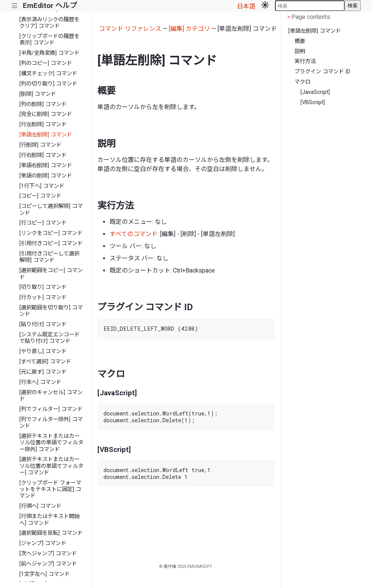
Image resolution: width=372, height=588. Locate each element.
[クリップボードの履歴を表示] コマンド (49, 40)
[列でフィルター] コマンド (51, 409)
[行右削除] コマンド (43, 155)
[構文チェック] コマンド (48, 74)
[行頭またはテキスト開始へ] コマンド (49, 520)
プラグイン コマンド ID (322, 72)
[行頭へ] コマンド (40, 506)
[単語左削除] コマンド (46, 135)
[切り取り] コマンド (43, 287)
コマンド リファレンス (130, 29)
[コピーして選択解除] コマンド (51, 209)
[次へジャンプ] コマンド (48, 554)
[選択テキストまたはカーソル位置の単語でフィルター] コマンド (51, 466)
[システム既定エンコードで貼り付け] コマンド (49, 338)
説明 (300, 52)
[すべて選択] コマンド (45, 362)
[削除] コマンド (38, 94)
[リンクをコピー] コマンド (51, 233)
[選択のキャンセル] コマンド (51, 396)
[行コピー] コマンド (43, 223)
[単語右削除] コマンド (46, 166)
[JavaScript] (315, 92)
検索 (353, 6)
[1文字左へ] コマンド (45, 574)
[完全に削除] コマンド (46, 114)
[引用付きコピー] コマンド (51, 243)
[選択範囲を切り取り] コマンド (51, 311)
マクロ (302, 82)
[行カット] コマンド (43, 297)
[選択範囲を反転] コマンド (51, 533)
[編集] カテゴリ (189, 29)
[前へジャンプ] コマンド (48, 564)
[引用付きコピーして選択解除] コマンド (49, 257)
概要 (300, 41)
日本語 (246, 6)
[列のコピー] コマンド (46, 63)
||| (15, 6)
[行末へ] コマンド (40, 382)
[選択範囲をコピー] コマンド (51, 274)
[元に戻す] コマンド (43, 372)
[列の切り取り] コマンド (48, 84)
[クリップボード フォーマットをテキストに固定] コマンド (50, 490)
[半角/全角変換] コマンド (49, 53)
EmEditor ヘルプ (50, 6)
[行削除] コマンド (40, 145)
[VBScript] (313, 102)
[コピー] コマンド (40, 196)
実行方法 (305, 61)
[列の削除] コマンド (43, 104)
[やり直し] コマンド (43, 351)
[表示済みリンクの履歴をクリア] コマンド (49, 23)
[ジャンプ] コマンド (43, 543)
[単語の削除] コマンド (46, 176)
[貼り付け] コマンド (43, 324)
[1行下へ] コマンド (42, 186)
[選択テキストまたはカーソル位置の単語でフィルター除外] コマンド (51, 443)
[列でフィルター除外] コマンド (51, 423)
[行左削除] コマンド (43, 124)
